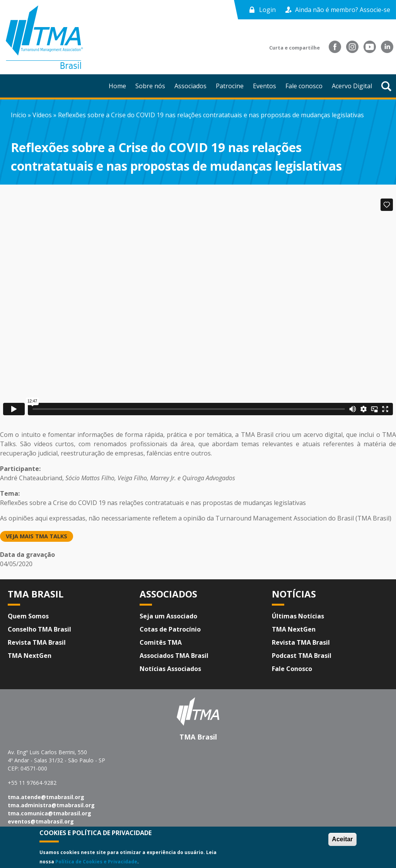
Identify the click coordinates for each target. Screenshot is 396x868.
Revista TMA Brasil (37, 642)
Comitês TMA (161, 642)
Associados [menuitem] (190, 86)
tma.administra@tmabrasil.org (51, 805)
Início (19, 115)
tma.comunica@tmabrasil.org (49, 813)
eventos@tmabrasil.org (41, 821)
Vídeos (42, 115)
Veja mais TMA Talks (37, 536)
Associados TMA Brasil (174, 656)
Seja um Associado (168, 616)
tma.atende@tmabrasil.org (46, 797)
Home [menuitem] (117, 86)
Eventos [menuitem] (265, 86)
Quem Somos (28, 616)
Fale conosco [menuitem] (304, 86)
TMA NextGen (30, 656)
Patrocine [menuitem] (230, 86)
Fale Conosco (292, 669)
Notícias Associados (170, 669)
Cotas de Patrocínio (170, 629)
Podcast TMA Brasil (302, 656)
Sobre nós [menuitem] (150, 86)
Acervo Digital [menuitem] (352, 86)
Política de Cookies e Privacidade (96, 862)
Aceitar (342, 839)
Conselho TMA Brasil (39, 629)
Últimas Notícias (298, 616)
